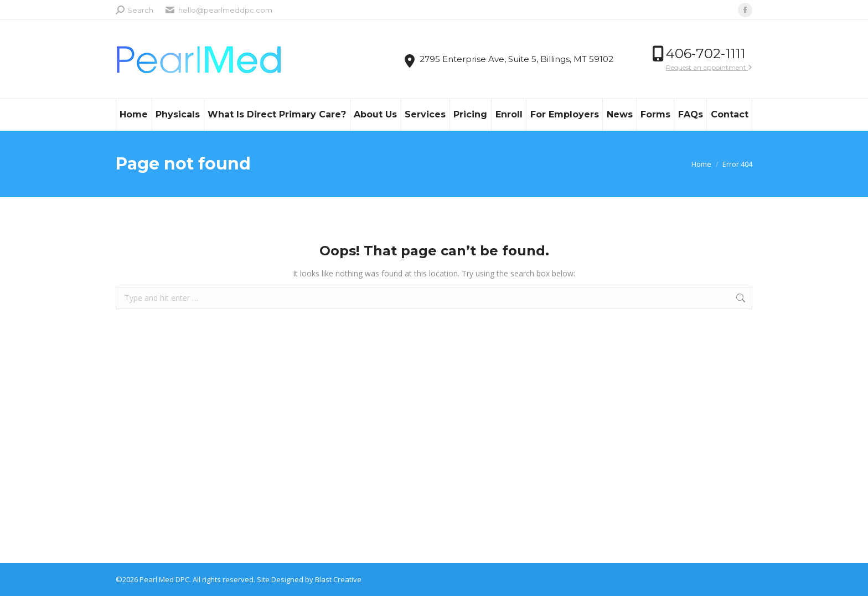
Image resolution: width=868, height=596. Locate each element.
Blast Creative (338, 579)
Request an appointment (709, 67)
